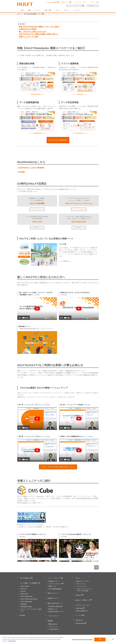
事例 (29, 10)
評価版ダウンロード (53, 597)
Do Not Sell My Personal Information (82, 639)
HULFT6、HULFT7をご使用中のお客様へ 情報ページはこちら (59, 468)
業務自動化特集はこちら (38, 94)
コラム (58, 10)
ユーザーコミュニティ (80, 2)
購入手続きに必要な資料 (55, 604)
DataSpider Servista (26, 606)
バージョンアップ (81, 587)
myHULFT (79, 595)
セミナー (38, 10)
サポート (67, 10)
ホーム (19, 14)
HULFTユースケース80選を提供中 (58, 140)
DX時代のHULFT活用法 (28, 29)
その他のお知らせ (54, 624)
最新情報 (50, 617)
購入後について (53, 606)
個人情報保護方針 (31, 635)
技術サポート (67, 2)
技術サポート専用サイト (84, 599)
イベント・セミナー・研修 (55, 579)
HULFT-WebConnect (27, 596)
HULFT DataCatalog (26, 601)
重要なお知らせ (53, 619)
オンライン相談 (95, 2)
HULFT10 (23, 588)
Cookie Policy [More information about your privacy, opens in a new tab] (12, 641)
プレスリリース (53, 622)
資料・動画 (48, 10)
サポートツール (81, 584)
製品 (22, 10)
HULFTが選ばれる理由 (26, 579)
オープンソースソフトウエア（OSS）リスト (32, 609)
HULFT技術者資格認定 (55, 589)
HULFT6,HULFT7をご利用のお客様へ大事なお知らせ (39, 34)
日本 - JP (92, 6)
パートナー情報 (80, 612)
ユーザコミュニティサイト (83, 603)
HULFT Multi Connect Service (29, 598)
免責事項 (43, 635)
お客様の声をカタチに (82, 635)
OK (100, 639)
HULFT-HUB (24, 593)
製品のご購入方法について (55, 601)
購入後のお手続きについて (56, 609)
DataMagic (24, 603)
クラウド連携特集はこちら (80, 94)
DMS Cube (80, 605)
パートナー (77, 10)
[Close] (113, 639)
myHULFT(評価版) (53, 2)
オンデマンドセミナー (56, 584)
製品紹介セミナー (54, 581)
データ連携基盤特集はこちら (38, 133)
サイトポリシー (70, 635)
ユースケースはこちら (38, 210)
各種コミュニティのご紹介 (29, 37)
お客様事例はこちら (38, 228)
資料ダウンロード (53, 593)
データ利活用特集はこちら (80, 133)
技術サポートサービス (83, 581)
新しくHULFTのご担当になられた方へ (33, 32)
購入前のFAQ (81, 619)
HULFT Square (25, 585)
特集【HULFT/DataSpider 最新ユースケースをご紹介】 (40, 27)
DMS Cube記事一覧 (82, 608)
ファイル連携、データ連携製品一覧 (31, 583)
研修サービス (52, 587)
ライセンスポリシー (53, 613)
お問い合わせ (79, 616)
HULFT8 (23, 591)
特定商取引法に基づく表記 (56, 635)
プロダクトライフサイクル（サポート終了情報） (84, 590)
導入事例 (22, 614)
